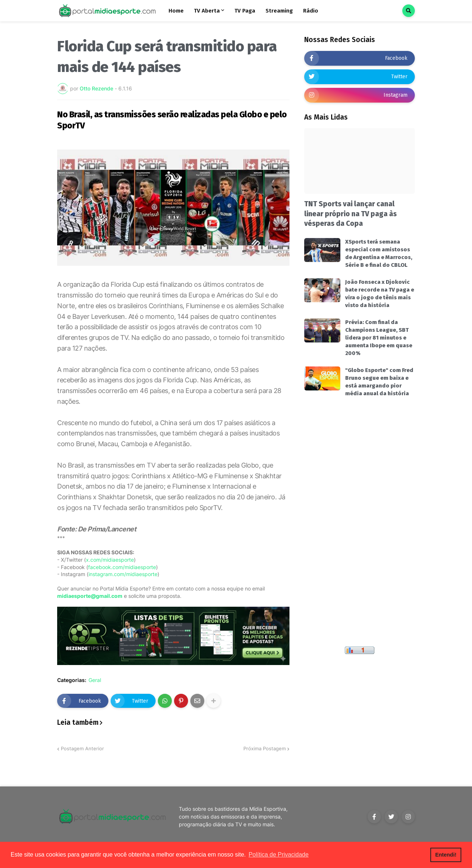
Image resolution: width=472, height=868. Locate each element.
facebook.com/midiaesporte (122, 567)
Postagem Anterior (82, 748)
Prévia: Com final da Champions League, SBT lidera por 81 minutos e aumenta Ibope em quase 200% (379, 338)
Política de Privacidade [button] (279, 855)
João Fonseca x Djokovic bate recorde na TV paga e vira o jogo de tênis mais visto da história (380, 294)
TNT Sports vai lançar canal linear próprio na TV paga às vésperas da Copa (350, 214)
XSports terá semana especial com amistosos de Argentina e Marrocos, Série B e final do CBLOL (379, 253)
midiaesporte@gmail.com (90, 596)
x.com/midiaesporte (110, 560)
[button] (409, 11)
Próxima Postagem (265, 748)
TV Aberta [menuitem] (207, 11)
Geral (95, 680)
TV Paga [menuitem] (245, 11)
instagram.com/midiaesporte (123, 574)
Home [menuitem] (176, 11)
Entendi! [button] (446, 855)
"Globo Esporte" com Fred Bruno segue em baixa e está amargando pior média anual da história (379, 382)
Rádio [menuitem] (311, 11)
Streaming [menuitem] (279, 11)
